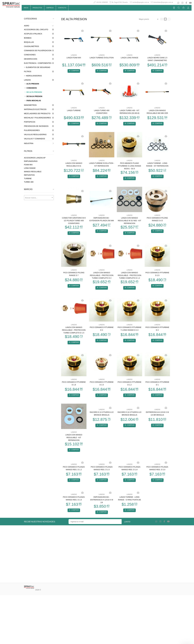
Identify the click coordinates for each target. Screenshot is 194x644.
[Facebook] (186, 3)
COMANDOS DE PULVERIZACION (39, 51)
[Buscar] (179, 8)
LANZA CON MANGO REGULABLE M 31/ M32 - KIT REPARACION (129, 222)
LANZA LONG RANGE (130, 58)
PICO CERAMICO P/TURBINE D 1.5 (102, 386)
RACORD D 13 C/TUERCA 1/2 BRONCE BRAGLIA (102, 416)
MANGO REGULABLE (33, 172)
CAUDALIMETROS (39, 46)
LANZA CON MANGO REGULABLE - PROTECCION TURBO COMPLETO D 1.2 (130, 277)
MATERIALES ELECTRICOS (39, 109)
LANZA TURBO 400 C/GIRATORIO (102, 112)
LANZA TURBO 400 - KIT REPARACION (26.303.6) (129, 112)
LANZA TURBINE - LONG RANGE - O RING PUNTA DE (129, 502)
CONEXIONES (39, 55)
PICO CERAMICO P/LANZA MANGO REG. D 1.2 (74, 471)
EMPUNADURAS (31, 161)
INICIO (26, 8)
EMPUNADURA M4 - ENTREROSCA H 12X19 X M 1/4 (102, 503)
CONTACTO (62, 8)
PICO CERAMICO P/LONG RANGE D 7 (74, 275)
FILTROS (39, 72)
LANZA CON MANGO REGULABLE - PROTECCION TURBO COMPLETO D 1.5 (74, 332)
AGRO (39, 26)
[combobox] (39, 198)
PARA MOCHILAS (33, 101)
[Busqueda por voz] (174, 8)
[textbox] (39, 198)
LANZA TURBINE (74, 111)
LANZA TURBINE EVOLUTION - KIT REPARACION (102, 165)
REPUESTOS (29, 175)
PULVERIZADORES (39, 130)
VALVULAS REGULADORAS (39, 135)
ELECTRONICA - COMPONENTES (39, 63)
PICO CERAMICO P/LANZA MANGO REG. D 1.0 (74, 502)
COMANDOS (31, 88)
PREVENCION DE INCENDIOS (39, 126)
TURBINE (28, 178)
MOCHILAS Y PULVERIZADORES (39, 118)
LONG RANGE (30, 168)
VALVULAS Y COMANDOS (39, 139)
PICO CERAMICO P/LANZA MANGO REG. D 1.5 (102, 471)
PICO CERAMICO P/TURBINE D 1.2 (129, 386)
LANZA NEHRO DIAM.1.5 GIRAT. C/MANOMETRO (157, 59)
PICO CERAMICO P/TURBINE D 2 (157, 331)
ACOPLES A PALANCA (39, 34)
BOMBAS (39, 38)
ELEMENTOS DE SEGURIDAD (37, 67)
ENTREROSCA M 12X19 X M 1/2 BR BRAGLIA (157, 416)
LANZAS (39, 80)
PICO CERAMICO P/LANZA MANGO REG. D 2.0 (157, 471)
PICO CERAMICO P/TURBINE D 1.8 (74, 386)
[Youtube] (190, 3)
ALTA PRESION (32, 84)
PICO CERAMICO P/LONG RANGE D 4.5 (157, 220)
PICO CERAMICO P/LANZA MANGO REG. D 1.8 (130, 471)
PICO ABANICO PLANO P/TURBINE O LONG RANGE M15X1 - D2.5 (129, 167)
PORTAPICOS (39, 122)
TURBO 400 (29, 182)
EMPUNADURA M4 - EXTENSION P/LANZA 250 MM (102, 220)
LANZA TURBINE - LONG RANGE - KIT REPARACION (157, 165)
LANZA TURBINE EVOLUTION (102, 58)
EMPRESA (50, 8)
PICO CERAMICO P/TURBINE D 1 (157, 386)
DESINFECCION (39, 59)
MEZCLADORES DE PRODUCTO (39, 114)
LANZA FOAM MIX (74, 58)
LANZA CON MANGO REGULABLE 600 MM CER (157, 112)
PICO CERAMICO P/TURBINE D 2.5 (157, 275)
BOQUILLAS (39, 42)
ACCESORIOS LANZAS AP (35, 158)
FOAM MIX (28, 165)
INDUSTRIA (39, 143)
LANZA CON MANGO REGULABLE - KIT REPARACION (74, 440)
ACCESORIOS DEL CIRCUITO (39, 30)
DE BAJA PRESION (33, 96)
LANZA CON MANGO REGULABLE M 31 (74, 165)
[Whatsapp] (179, 3)
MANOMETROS (39, 105)
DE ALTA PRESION (33, 92)
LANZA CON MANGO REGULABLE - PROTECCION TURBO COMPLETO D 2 (102, 277)
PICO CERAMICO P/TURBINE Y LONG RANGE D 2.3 (129, 331)
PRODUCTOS (37, 8)
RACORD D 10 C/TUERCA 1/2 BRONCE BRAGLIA (129, 416)
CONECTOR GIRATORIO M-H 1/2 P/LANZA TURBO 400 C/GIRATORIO (74, 222)
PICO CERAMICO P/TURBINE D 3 (102, 331)
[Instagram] (182, 3)
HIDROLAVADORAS (33, 76)
